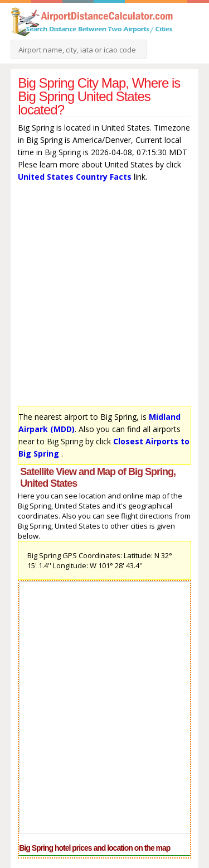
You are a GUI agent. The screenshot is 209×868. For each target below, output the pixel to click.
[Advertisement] (104, 297)
